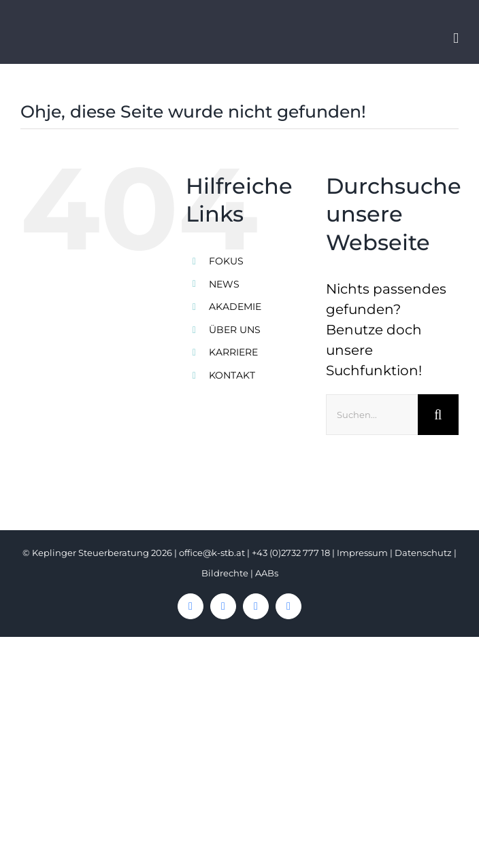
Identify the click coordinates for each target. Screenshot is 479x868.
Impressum (362, 553)
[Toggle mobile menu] (456, 38)
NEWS (224, 284)
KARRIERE (233, 352)
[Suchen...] (372, 415)
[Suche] (438, 415)
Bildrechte (225, 573)
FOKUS (226, 261)
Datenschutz (423, 553)
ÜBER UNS (235, 330)
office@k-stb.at (212, 553)
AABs (267, 573)
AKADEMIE (235, 307)
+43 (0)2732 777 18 (291, 553)
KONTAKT (232, 375)
